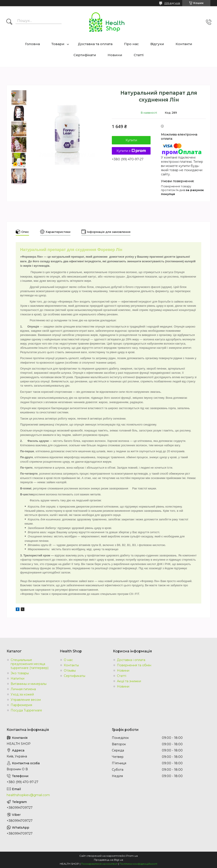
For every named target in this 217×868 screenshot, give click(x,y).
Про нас (131, 44)
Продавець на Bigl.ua (108, 860)
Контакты (71, 665)
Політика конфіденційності (138, 864)
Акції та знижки (129, 681)
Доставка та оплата (95, 44)
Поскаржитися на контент (99, 864)
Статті (139, 55)
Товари (58, 44)
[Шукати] (9, 22)
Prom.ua (132, 856)
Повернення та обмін (134, 665)
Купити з (131, 151)
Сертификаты (75, 676)
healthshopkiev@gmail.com (28, 795)
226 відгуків (172, 3)
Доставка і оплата (131, 660)
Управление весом (26, 700)
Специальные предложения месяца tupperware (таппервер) (30, 664)
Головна (32, 44)
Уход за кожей (22, 694)
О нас (68, 660)
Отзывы (70, 671)
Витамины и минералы (29, 684)
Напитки (17, 678)
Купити (131, 140)
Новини (115, 55)
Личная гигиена (23, 689)
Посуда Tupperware (26, 710)
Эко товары (20, 673)
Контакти (184, 44)
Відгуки (157, 44)
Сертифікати (85, 55)
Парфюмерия (21, 705)
